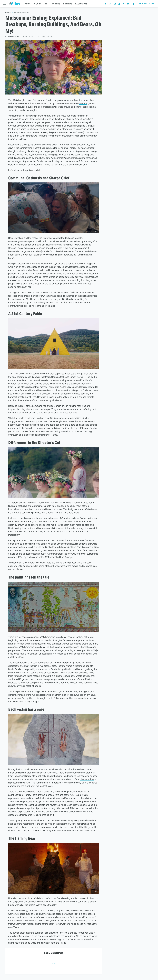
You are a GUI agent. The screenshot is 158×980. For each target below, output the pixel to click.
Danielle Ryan (14, 36)
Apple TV (16, 557)
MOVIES (38, 4)
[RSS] (128, 4)
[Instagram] (119, 4)
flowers (18, 277)
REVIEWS (68, 4)
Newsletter (146, 4)
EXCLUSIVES (81, 4)
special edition (57, 557)
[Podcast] (134, 4)
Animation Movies (22, 12)
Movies (8, 12)
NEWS (28, 4)
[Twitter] (110, 4)
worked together (70, 644)
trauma (83, 103)
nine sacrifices (87, 779)
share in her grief (53, 299)
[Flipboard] (124, 4)
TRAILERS (55, 4)
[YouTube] (115, 4)
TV (46, 4)
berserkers (61, 914)
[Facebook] (106, 4)
